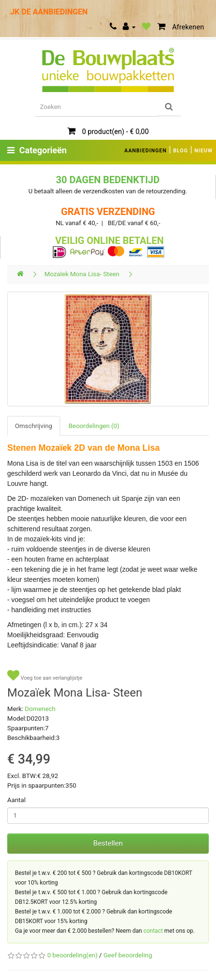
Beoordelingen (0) (94, 426)
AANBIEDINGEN (146, 151)
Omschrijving (34, 426)
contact (153, 931)
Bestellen (108, 843)
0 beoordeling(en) (72, 955)
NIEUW (203, 151)
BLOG (181, 151)
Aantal (16, 800)
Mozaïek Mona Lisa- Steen (82, 274)
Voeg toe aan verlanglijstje (45, 676)
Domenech (40, 709)
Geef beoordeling (128, 955)
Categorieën (37, 150)
